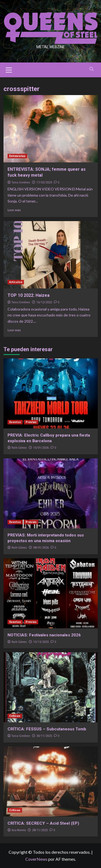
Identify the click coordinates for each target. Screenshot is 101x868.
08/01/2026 (41, 548)
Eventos (15, 422)
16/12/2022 (44, 302)
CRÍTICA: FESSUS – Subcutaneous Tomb (47, 729)
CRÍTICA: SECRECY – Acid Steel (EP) (43, 823)
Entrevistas (17, 156)
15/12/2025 (41, 642)
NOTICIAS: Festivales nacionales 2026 (44, 635)
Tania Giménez (21, 182)
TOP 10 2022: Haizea (29, 295)
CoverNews (36, 859)
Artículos (16, 282)
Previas (31, 422)
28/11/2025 (40, 830)
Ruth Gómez (19, 448)
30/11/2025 (44, 736)
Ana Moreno (19, 830)
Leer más (14, 210)
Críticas (15, 716)
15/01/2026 (41, 448)
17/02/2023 (44, 182)
